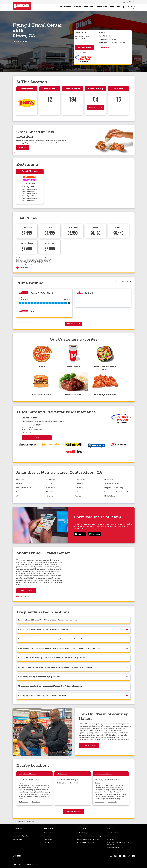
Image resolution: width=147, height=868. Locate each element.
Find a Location (73, 812)
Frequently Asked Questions (21, 836)
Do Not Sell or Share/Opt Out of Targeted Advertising (119, 843)
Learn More (24, 268)
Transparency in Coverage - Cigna (86, 842)
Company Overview (50, 833)
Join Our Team (89, 745)
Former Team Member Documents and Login (89, 836)
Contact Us (16, 833)
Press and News (17, 839)
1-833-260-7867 (27, 433)
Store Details (36, 802)
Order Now (105, 47)
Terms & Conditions (113, 833)
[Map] (97, 578)
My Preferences (112, 839)
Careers (46, 842)
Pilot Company (25, 596)
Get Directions (84, 47)
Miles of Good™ (49, 839)
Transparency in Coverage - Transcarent (87, 839)
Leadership (47, 836)
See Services (37, 438)
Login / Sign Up (130, 2)
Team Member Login (82, 833)
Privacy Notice (112, 836)
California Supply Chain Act (115, 847)
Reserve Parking (95, 107)
